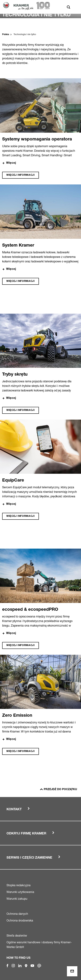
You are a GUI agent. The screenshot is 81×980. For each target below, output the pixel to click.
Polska (6, 35)
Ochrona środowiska (20, 920)
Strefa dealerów (17, 935)
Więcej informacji (21, 175)
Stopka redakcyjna (19, 885)
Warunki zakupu (17, 899)
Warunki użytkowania (20, 892)
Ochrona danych (17, 914)
